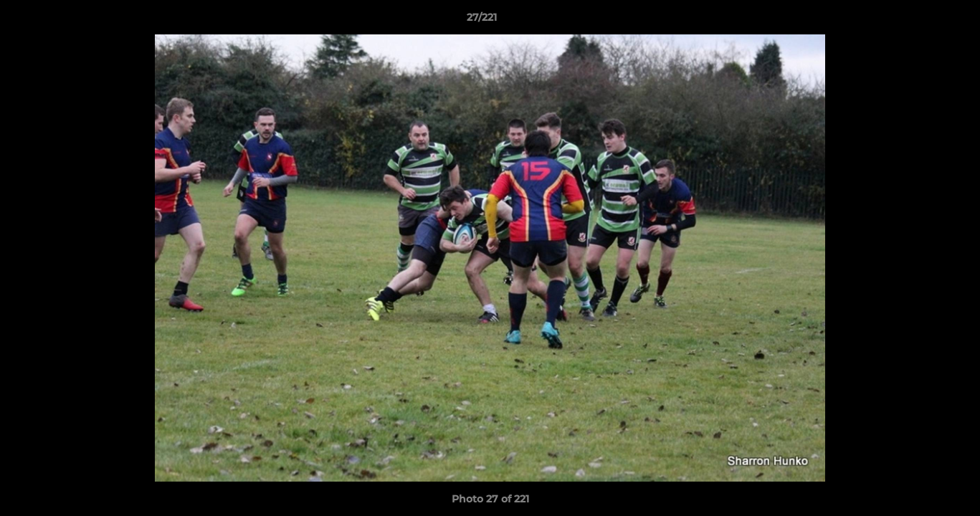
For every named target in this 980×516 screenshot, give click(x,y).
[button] (920, 21)
